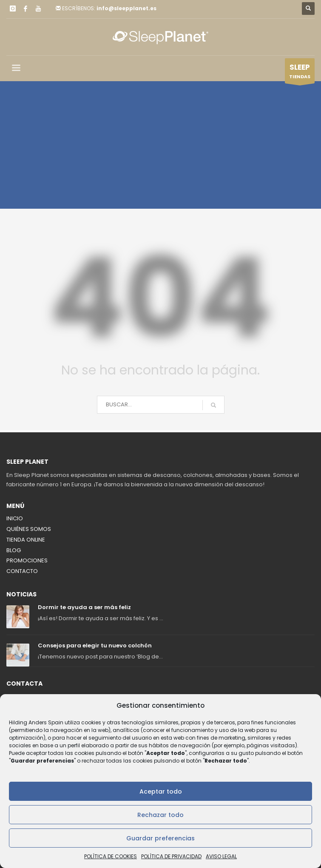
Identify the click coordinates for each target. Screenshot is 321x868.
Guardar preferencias (160, 838)
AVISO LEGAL (221, 856)
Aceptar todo (161, 791)
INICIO (15, 518)
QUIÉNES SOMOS (29, 529)
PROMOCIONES (27, 560)
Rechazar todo (160, 815)
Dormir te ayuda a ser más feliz (84, 607)
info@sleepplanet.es (126, 8)
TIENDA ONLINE (26, 540)
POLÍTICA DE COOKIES (111, 856)
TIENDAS (300, 73)
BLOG (14, 550)
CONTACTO (22, 571)
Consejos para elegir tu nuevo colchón (95, 645)
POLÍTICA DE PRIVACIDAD (171, 856)
